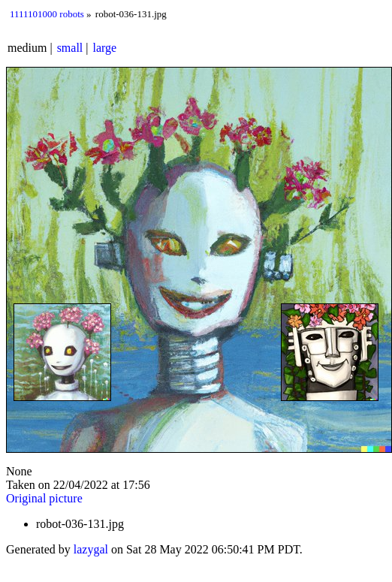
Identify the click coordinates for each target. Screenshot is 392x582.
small (70, 48)
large (105, 48)
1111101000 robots (47, 14)
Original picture (44, 498)
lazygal (91, 549)
